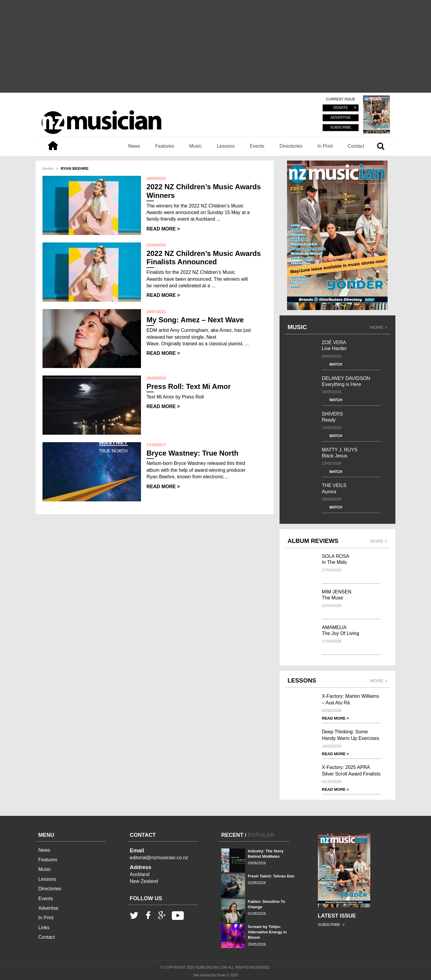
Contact (356, 146)
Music (195, 146)
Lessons (226, 146)
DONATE (340, 108)
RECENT (232, 835)
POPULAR (261, 835)
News (134, 146)
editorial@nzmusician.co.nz (159, 858)
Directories (291, 146)
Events (257, 146)
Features (165, 146)
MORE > (379, 327)
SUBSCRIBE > (331, 925)
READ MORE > (163, 229)
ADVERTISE (341, 118)
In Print (325, 146)
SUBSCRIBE (340, 127)
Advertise (48, 908)
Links (44, 928)
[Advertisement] (215, 46)
